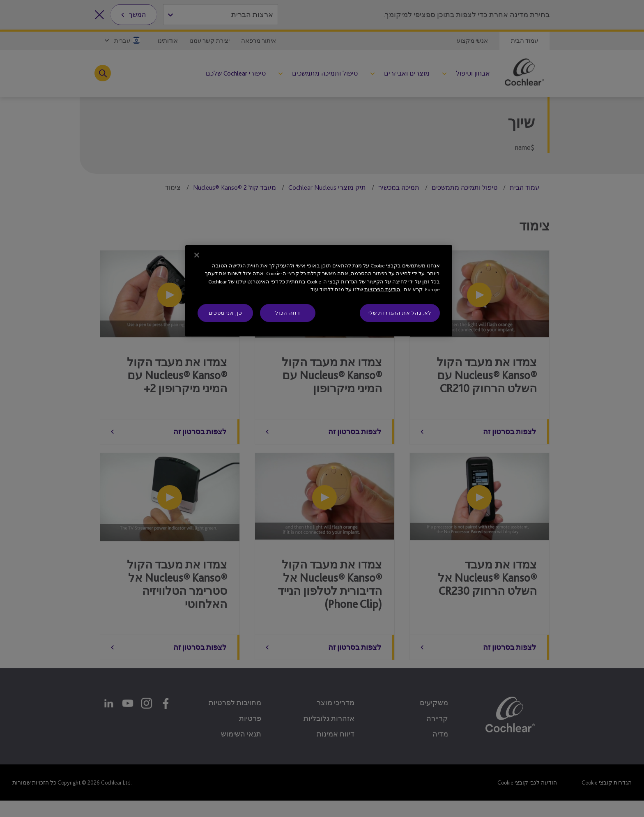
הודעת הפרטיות (382, 289)
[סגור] (197, 255)
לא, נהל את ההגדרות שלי (400, 313)
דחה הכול (287, 313)
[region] (319, 291)
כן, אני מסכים (225, 313)
